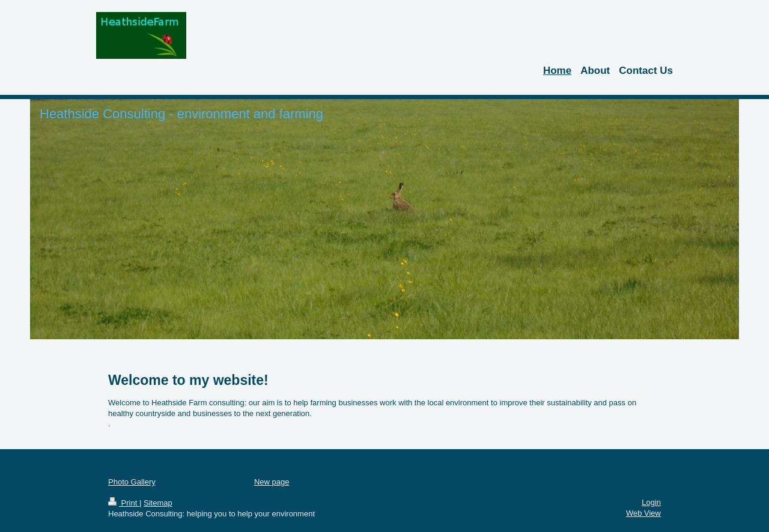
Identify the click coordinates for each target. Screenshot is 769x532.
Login (651, 502)
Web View (643, 513)
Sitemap (158, 503)
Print (124, 503)
